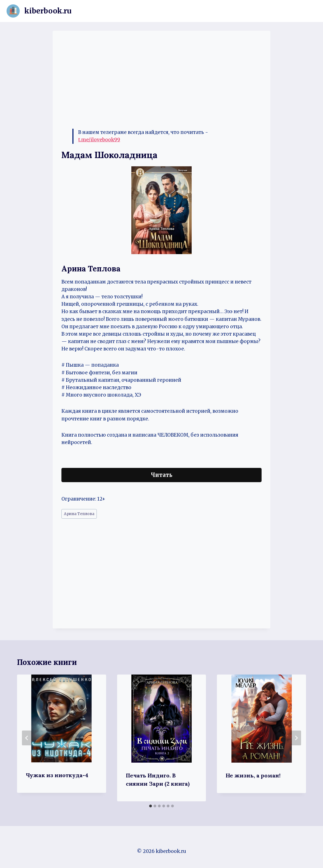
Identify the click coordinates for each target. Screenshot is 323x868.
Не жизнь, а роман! (253, 775)
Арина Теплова (79, 514)
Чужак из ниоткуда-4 (57, 775)
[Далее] (296, 738)
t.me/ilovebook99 (99, 140)
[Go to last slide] (27, 738)
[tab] (151, 806)
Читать (162, 475)
